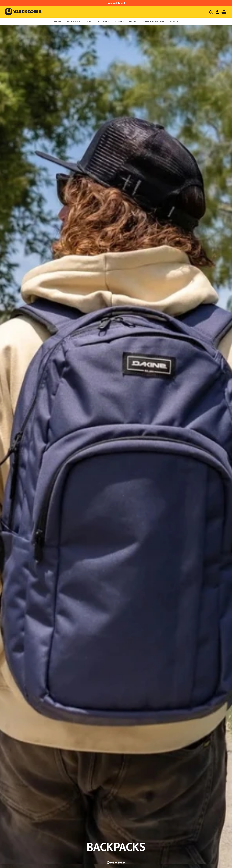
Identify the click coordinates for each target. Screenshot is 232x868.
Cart (224, 12)
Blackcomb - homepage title (26, 12)
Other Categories (153, 21)
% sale (174, 21)
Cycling (119, 21)
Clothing (103, 21)
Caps (89, 21)
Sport (133, 21)
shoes (58, 21)
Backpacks (73, 21)
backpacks (116, 847)
